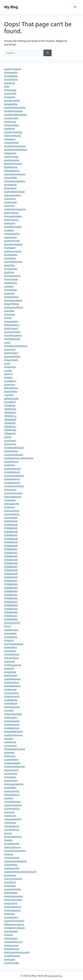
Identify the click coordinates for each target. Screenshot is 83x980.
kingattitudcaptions (15, 146)
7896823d (10, 405)
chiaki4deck (11, 700)
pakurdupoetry (12, 195)
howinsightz (11, 717)
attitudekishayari (13, 731)
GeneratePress (55, 976)
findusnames (11, 945)
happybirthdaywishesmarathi (20, 872)
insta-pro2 (10, 349)
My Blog (11, 7)
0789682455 (11, 595)
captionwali (10, 202)
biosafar (9, 935)
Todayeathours (12, 847)
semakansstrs (12, 830)
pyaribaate (10, 444)
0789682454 (11, 591)
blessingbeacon (13, 497)
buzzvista (9, 206)
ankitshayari (11, 938)
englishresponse (13, 735)
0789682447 (11, 567)
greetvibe (9, 265)
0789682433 (11, 521)
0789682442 (11, 553)
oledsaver (10, 465)
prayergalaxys (12, 809)
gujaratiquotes (12, 332)
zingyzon (9, 640)
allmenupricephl (13, 900)
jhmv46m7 (10, 402)
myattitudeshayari (14, 448)
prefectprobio (12, 160)
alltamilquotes (12, 707)
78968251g (10, 416)
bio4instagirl (11, 328)
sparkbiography (13, 227)
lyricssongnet (11, 658)
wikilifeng (9, 128)
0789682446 (11, 563)
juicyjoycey (10, 672)
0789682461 (11, 616)
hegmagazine (12, 724)
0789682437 (11, 535)
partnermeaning (13, 244)
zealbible (9, 230)
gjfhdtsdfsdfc (11, 398)
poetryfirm (10, 882)
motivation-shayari (14, 928)
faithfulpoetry (12, 325)
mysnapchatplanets (15, 851)
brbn (7, 86)
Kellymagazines (13, 907)
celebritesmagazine (15, 209)
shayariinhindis (13, 889)
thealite (8, 840)
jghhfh (8, 437)
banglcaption (11, 297)
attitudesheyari (12, 686)
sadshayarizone (13, 251)
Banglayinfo (11, 72)
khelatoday (10, 90)
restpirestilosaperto (15, 107)
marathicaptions (13, 335)
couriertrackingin (14, 455)
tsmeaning (10, 742)
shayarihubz (11, 780)
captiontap (10, 823)
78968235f (10, 412)
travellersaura (12, 696)
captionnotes (11, 157)
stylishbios (10, 258)
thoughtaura (11, 451)
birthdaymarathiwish (16, 346)
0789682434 (11, 525)
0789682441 (11, 549)
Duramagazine (12, 910)
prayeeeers (10, 787)
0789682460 (11, 612)
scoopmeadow (12, 763)
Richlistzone (11, 167)
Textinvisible (11, 279)
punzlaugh (10, 816)
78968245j (10, 426)
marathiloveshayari (15, 174)
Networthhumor (13, 164)
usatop (8, 370)
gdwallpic (9, 752)
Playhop (9, 854)
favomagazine (12, 721)
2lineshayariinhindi (15, 749)
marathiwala (11, 931)
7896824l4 (10, 434)
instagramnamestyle (15, 861)
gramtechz (10, 875)
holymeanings (12, 479)
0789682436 (11, 532)
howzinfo (9, 668)
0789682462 (11, 619)
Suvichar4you (12, 682)
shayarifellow (11, 304)
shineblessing (12, 171)
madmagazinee (13, 665)
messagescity (12, 504)
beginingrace (11, 220)
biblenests (10, 756)
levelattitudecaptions (16, 149)
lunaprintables (12, 483)
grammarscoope (13, 493)
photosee (9, 914)
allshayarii (10, 139)
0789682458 (11, 605)
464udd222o (11, 388)
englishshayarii (12, 469)
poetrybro (10, 223)
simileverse (10, 689)
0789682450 (11, 577)
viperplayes (10, 237)
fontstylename (12, 339)
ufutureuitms (11, 693)
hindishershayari (13, 111)
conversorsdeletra (14, 476)
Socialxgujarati (12, 276)
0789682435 (11, 528)
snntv (7, 363)
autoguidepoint (13, 819)
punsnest (9, 812)
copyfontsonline (13, 805)
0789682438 (11, 539)
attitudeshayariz (13, 300)
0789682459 (11, 609)
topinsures (10, 121)
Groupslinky (11, 865)
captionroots (11, 630)
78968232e (10, 409)
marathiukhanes (13, 262)
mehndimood (12, 858)
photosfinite (11, 79)
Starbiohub (10, 490)
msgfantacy (11, 283)
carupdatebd (11, 142)
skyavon (9, 798)
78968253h (10, 419)
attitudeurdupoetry (15, 181)
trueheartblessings (15, 766)
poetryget (10, 959)
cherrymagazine (13, 879)
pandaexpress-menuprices (19, 458)
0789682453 (11, 588)
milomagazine (12, 234)
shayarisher (11, 290)
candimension (12, 956)
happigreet (10, 153)
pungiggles (10, 633)
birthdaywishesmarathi (17, 952)
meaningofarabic (14, 896)
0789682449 (11, 574)
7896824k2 (10, 430)
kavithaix (9, 272)
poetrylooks (11, 675)
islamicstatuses (13, 135)
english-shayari (13, 69)
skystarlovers (11, 770)
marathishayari (12, 801)
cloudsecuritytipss (14, 486)
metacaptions (12, 791)
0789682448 (11, 570)
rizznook (9, 710)
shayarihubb (11, 360)
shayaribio (10, 886)
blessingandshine (14, 784)
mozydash (10, 97)
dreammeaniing (13, 837)
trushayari (10, 248)
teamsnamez (11, 213)
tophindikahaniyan (14, 192)
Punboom (10, 507)
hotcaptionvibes (13, 216)
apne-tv (8, 374)
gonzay (8, 833)
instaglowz (10, 777)
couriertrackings (13, 132)
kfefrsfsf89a (11, 391)
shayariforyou (12, 949)
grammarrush (12, 241)
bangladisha (11, 104)
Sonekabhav (11, 76)
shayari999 (10, 93)
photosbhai (10, 188)
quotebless (10, 381)
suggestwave (11, 759)
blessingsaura (12, 794)
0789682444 (11, 560)
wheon (8, 318)
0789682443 (11, 556)
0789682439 (11, 542)
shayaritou (10, 199)
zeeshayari (10, 651)
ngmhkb (9, 395)
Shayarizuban (12, 125)
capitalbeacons (12, 679)
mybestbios (11, 647)
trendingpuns (12, 826)
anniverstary (11, 917)
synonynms (10, 745)
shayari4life (11, 178)
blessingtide (11, 518)
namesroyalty (12, 963)
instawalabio (11, 321)
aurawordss (11, 773)
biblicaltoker (11, 893)
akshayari (9, 661)
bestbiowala (11, 255)
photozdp (9, 314)
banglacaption (12, 100)
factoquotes (11, 269)
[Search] (48, 53)
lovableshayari (12, 472)
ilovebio (8, 377)
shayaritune (11, 903)
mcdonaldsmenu (13, 942)
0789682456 (11, 598)
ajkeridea (9, 311)
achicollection (12, 654)
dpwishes (9, 293)
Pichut (8, 626)
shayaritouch (11, 462)
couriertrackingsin (14, 921)
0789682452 (11, 584)
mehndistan (11, 703)
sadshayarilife (12, 868)
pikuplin (9, 738)
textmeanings (12, 511)
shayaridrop (11, 637)
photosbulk (10, 185)
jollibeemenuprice (14, 924)
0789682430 (11, 546)
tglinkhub (9, 83)
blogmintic (10, 367)
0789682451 (11, 581)
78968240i (10, 423)
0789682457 (11, 602)
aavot (7, 342)
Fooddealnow (12, 844)
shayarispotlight (13, 714)
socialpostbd (11, 118)
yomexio (9, 286)
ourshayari (10, 441)
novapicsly (10, 500)
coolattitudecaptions (15, 114)
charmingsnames (14, 644)
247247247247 (12, 623)
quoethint (10, 384)
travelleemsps (12, 728)
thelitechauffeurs (14, 307)
